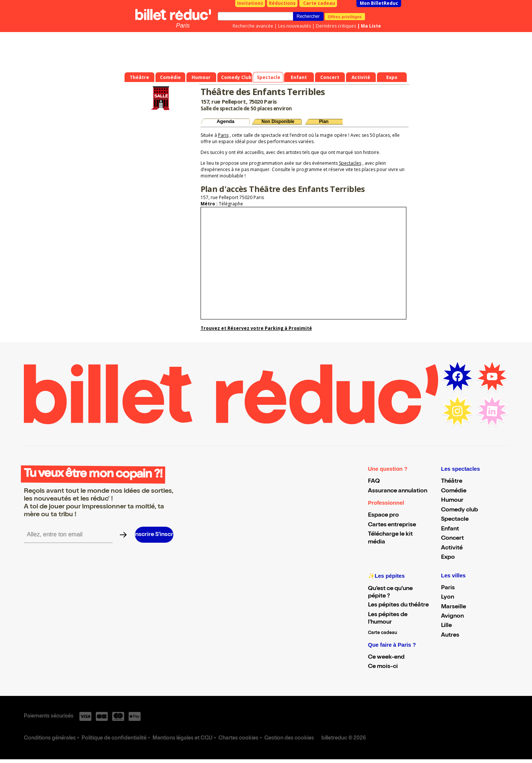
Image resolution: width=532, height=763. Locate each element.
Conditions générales (50, 738)
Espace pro (383, 516)
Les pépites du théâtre (398, 605)
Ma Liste (371, 26)
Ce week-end (386, 658)
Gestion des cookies (289, 738)
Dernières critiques (336, 26)
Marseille (454, 607)
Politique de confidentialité (114, 738)
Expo (448, 558)
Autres (450, 636)
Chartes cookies (238, 738)
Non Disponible (278, 122)
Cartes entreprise (392, 525)
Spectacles (350, 163)
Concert (452, 539)
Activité (452, 548)
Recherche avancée (253, 26)
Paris (183, 26)
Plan (324, 122)
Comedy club (459, 510)
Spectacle (455, 520)
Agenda (226, 121)
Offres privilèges (345, 16)
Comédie (454, 491)
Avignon (452, 617)
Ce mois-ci (383, 667)
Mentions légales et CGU (182, 738)
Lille (446, 626)
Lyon (448, 598)
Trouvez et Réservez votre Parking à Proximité (256, 328)
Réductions (282, 3)
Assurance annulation (398, 491)
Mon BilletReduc (379, 3)
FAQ (374, 482)
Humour (452, 501)
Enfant (450, 529)
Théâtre (452, 482)
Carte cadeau (319, 3)
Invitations (250, 3)
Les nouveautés (295, 26)
